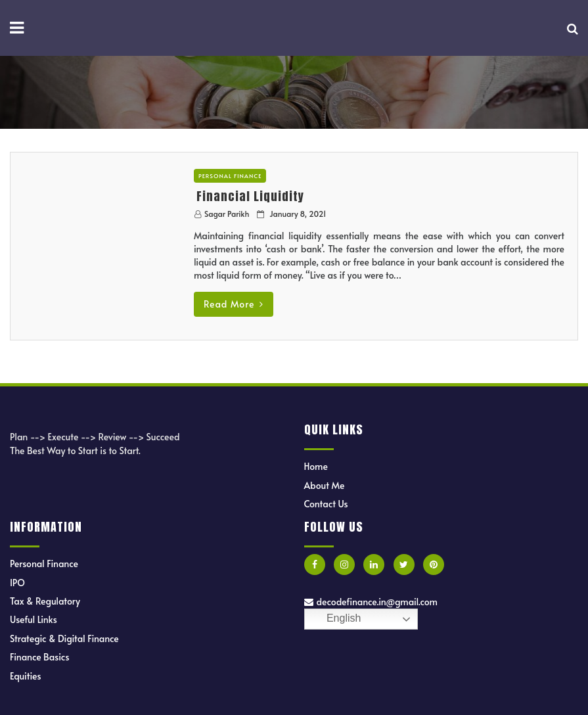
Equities (26, 676)
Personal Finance (230, 176)
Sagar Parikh (227, 214)
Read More (234, 304)
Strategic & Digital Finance (64, 638)
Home (316, 466)
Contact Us (326, 504)
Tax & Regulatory (45, 601)
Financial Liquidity (250, 196)
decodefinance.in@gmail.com (371, 602)
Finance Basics (40, 657)
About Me (325, 485)
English (335, 619)
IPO (17, 583)
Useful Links (34, 619)
